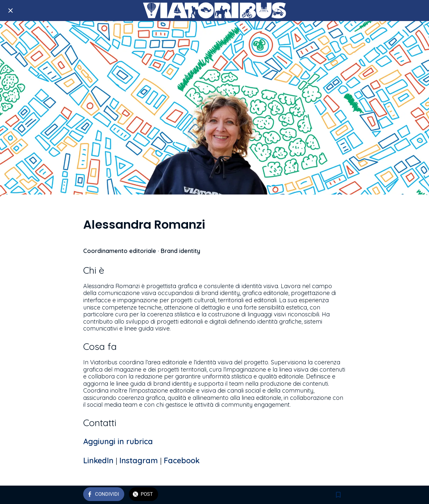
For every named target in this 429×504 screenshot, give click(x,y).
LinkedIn (99, 460)
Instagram (140, 460)
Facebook (182, 460)
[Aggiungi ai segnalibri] (338, 495)
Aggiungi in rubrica (118, 441)
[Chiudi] (11, 11)
